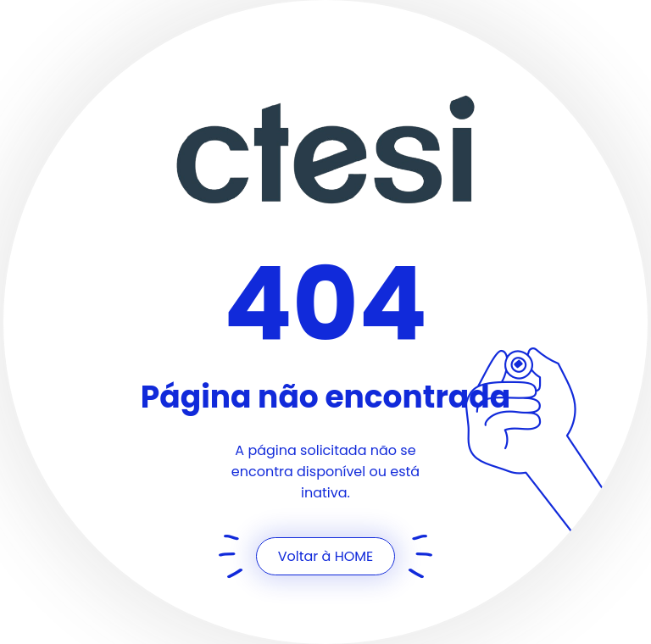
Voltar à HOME (326, 556)
